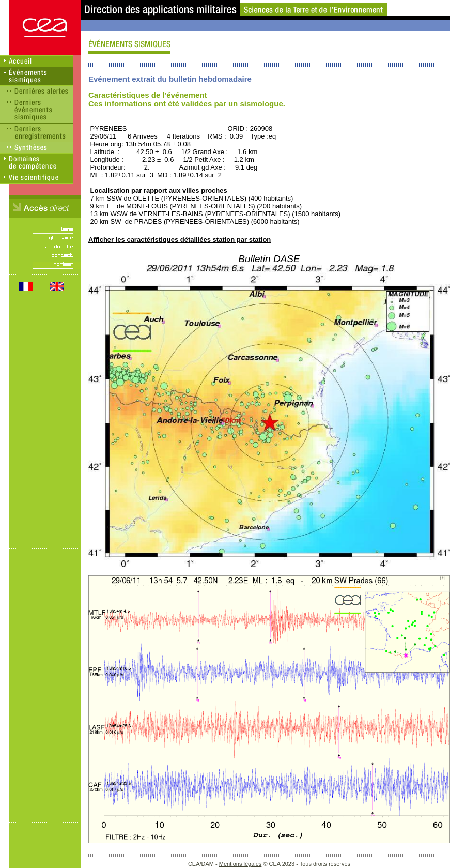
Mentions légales (240, 864)
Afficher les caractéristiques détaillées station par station (180, 240)
